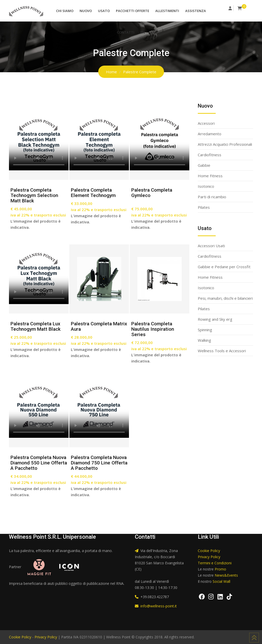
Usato (104, 11)
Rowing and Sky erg (215, 319)
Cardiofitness (210, 155)
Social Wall (221, 581)
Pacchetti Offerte (133, 11)
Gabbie (204, 165)
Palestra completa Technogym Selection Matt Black (34, 195)
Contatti (126, 32)
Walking (204, 340)
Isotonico (206, 186)
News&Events (226, 575)
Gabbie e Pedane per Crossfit (224, 267)
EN (143, 32)
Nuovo (86, 11)
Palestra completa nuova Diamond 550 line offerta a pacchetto (39, 463)
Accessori (206, 123)
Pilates (204, 207)
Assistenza (196, 11)
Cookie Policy (209, 551)
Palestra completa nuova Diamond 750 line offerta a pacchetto (99, 463)
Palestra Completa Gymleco (152, 193)
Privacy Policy (209, 557)
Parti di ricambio (212, 197)
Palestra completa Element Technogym (93, 193)
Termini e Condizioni (215, 563)
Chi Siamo (65, 11)
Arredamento (210, 134)
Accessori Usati (211, 246)
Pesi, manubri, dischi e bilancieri (225, 298)
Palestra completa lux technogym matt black (36, 326)
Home (111, 72)
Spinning (205, 330)
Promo (220, 569)
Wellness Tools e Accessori (222, 351)
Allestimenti (167, 11)
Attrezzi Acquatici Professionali (225, 144)
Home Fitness (210, 176)
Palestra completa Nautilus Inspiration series (153, 329)
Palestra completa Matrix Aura (99, 326)
